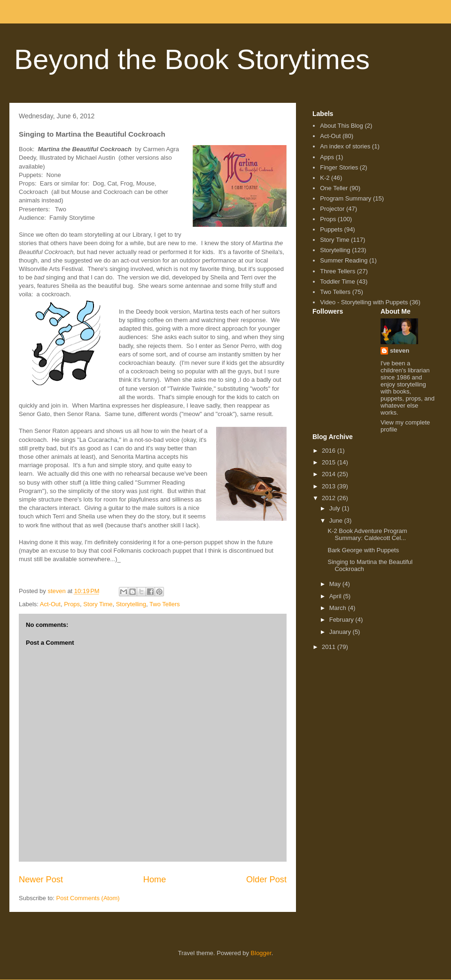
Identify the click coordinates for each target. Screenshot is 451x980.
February (342, 620)
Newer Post (41, 880)
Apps (327, 157)
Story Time (98, 604)
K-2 (325, 178)
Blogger (261, 953)
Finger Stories (339, 167)
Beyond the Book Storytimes (192, 59)
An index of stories (345, 146)
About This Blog (342, 126)
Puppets (331, 229)
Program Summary (346, 198)
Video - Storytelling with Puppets (364, 302)
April (336, 596)
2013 (330, 486)
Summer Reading (344, 260)
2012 (330, 498)
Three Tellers (338, 271)
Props (72, 604)
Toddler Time (337, 282)
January (341, 632)
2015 (330, 462)
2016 (330, 451)
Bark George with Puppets (363, 550)
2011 (330, 647)
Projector (332, 209)
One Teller (334, 188)
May (336, 584)
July (336, 508)
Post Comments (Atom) (88, 898)
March (339, 608)
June (337, 521)
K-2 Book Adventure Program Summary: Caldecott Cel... (367, 535)
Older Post (266, 880)
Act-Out (50, 604)
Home (155, 880)
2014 (330, 474)
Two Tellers (165, 604)
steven (400, 351)
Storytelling (131, 604)
